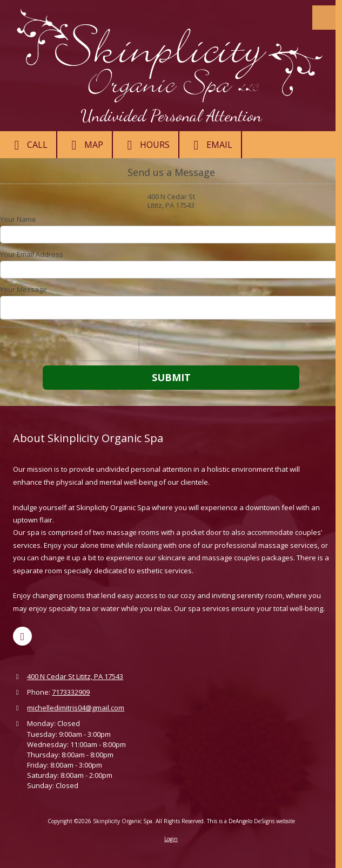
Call (28, 145)
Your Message (24, 289)
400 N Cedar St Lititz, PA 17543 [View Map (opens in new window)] (75, 676)
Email (210, 145)
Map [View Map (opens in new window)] (85, 145)
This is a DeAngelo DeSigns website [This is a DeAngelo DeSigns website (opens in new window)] (251, 821)
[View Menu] (324, 18)
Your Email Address (32, 254)
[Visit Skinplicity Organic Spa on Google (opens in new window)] (22, 636)
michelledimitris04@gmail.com (76, 708)
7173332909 (71, 692)
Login (171, 839)
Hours (146, 145)
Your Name (18, 219)
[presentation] (69, 344)
